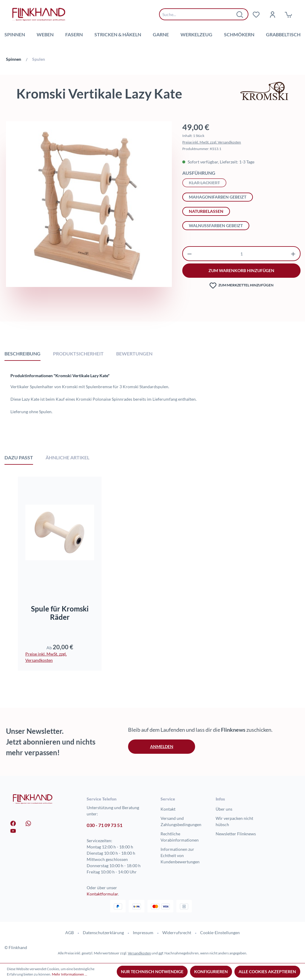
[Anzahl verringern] (190, 254)
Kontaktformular (102, 894)
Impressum (143, 933)
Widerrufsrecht (177, 933)
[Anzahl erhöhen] (293, 254)
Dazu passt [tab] (19, 457)
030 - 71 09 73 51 (105, 825)
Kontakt (168, 809)
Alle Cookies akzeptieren (267, 972)
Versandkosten (139, 953)
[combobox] (199, 14)
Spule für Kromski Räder (60, 613)
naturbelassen (206, 211)
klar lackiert (208, 182)
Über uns (224, 809)
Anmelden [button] (162, 746)
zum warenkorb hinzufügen (241, 270)
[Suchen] (240, 14)
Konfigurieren (211, 972)
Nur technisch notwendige (152, 972)
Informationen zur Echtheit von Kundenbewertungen (180, 855)
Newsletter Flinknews (236, 834)
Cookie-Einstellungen (220, 933)
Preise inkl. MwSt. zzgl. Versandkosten (212, 142)
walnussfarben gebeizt (216, 226)
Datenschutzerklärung (103, 933)
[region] (89, 219)
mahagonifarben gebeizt (218, 197)
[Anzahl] (242, 254)
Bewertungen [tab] (134, 354)
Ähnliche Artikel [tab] (67, 457)
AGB (70, 933)
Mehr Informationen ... (70, 974)
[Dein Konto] (272, 14)
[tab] (22, 353)
